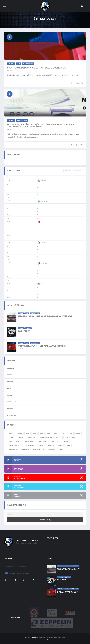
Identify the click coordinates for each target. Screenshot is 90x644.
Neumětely (42, 201)
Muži (9, 389)
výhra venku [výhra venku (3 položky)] (25, 450)
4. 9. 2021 (10, 130)
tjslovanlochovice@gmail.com (19, 574)
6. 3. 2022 (10, 71)
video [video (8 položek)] (60, 446)
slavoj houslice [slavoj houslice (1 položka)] (14, 446)
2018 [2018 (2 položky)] (42, 434)
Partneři (45, 640)
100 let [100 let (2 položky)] (11, 434)
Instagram (27, 580)
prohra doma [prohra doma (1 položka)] (29, 442)
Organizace (23, 640)
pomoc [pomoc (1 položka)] (18, 442)
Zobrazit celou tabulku (73, 171)
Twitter (18, 580)
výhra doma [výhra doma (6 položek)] (13, 450)
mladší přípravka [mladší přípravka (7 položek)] (46, 438)
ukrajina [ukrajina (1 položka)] (51, 446)
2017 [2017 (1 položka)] (35, 434)
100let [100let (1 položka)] (20, 434)
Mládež (10, 382)
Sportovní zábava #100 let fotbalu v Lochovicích (37, 68)
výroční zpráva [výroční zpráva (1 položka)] (39, 450)
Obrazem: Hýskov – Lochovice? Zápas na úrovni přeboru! (45, 316)
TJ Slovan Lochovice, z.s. (33, 638)
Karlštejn (42, 222)
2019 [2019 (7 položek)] (49, 434)
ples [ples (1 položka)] (10, 442)
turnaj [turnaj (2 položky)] (42, 446)
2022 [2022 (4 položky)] (70, 434)
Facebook (9, 580)
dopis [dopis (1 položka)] (78, 434)
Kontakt (68, 640)
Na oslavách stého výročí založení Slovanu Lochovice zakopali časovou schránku (41, 126)
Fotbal (10, 375)
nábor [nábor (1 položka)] (74, 438)
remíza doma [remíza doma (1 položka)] (55, 442)
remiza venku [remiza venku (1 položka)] (42, 442)
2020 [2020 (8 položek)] (56, 434)
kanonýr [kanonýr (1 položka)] (21, 438)
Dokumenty (12, 368)
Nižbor (41, 284)
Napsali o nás (12, 402)
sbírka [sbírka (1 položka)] (66, 442)
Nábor (10, 395)
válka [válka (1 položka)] (68, 446)
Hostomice (42, 263)
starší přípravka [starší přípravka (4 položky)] (29, 446)
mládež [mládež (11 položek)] (59, 438)
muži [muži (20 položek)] (67, 438)
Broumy (41, 243)
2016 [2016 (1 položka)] (28, 434)
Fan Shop (56, 640)
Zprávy (35, 640)
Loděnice (42, 181)
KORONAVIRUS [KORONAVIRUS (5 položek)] (32, 438)
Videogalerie (12, 415)
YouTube (37, 580)
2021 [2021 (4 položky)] (63, 434)
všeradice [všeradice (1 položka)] (51, 450)
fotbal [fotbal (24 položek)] (11, 438)
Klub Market (24, 331)
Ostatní (10, 409)
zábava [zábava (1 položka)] (61, 450)
